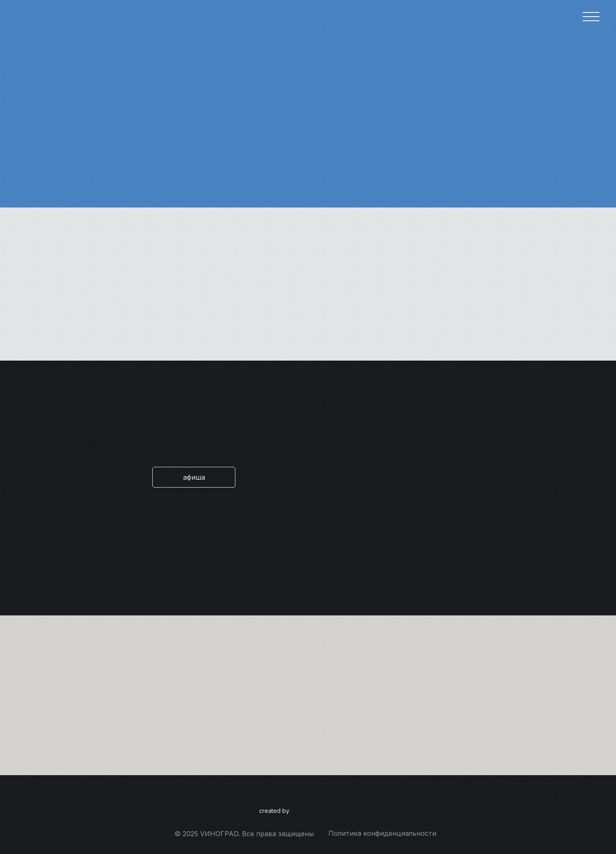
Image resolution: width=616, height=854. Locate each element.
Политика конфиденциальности (382, 833)
